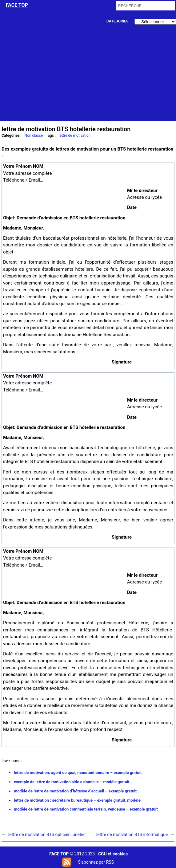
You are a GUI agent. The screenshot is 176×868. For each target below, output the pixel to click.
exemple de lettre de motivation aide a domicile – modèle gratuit (72, 782)
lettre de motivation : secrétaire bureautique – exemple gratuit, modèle (77, 800)
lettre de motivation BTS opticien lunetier (47, 835)
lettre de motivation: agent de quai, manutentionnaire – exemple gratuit (78, 773)
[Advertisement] (88, 78)
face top (17, 5)
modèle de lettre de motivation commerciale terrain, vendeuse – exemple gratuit (86, 809)
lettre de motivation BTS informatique (132, 835)
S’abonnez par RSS (96, 862)
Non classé (34, 136)
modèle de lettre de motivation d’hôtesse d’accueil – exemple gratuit (75, 791)
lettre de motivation (75, 136)
